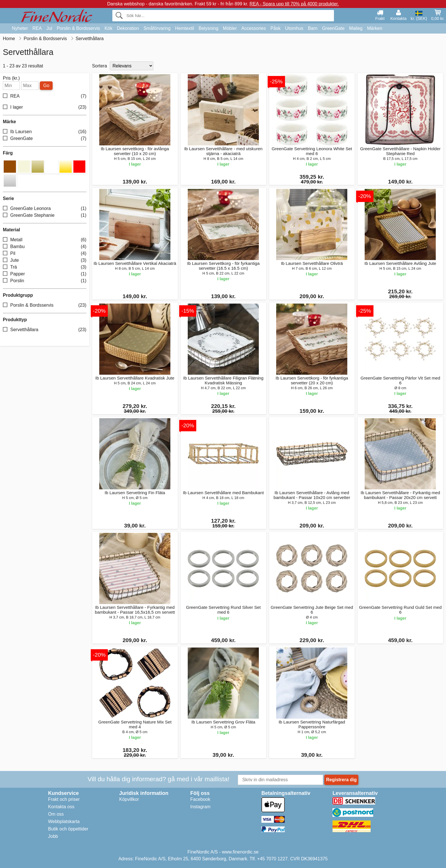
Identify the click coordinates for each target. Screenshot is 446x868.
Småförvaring (157, 28)
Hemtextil (185, 28)
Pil (45, 254)
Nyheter (20, 28)
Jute (45, 260)
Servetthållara (45, 330)
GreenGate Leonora (45, 209)
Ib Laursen (45, 132)
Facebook (200, 799)
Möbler (230, 28)
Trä (45, 267)
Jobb (53, 836)
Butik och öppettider (68, 829)
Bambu (45, 247)
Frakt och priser (64, 799)
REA (37, 28)
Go (46, 85)
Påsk (276, 28)
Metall (45, 240)
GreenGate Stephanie (45, 216)
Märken (374, 28)
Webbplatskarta (64, 821)
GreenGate (333, 28)
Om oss (56, 814)
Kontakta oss (61, 807)
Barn (313, 28)
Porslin (45, 281)
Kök (108, 28)
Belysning (208, 28)
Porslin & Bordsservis (78, 28)
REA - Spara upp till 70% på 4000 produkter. (294, 4)
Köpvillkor (129, 799)
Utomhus (294, 28)
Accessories (254, 28)
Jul (49, 28)
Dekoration (128, 28)
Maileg (356, 28)
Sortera (100, 66)
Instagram (200, 807)
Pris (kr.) (11, 78)
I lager (45, 107)
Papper (45, 274)
